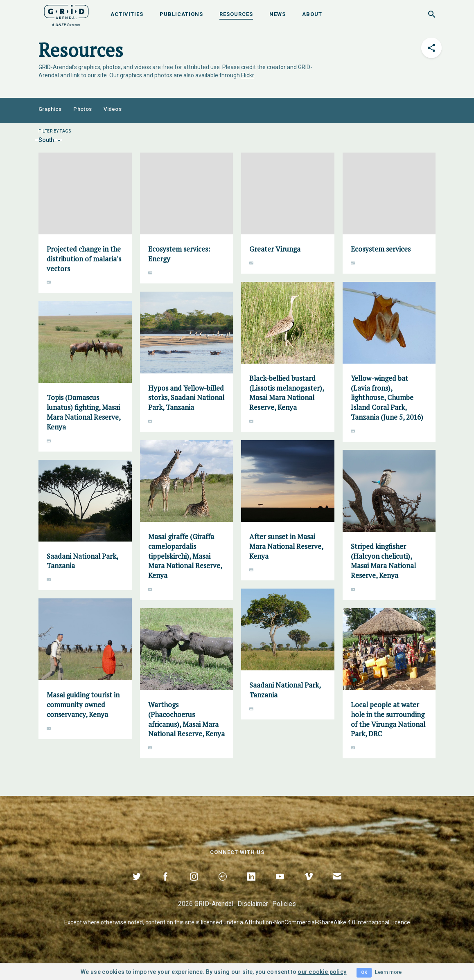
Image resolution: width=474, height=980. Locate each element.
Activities (127, 14)
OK (364, 972)
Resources (236, 14)
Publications (181, 14)
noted (135, 922)
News (278, 14)
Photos (82, 109)
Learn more (388, 972)
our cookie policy (322, 972)
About (312, 14)
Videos (113, 109)
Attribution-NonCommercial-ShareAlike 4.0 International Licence (327, 922)
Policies (284, 904)
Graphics (50, 109)
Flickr (247, 75)
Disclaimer (253, 904)
